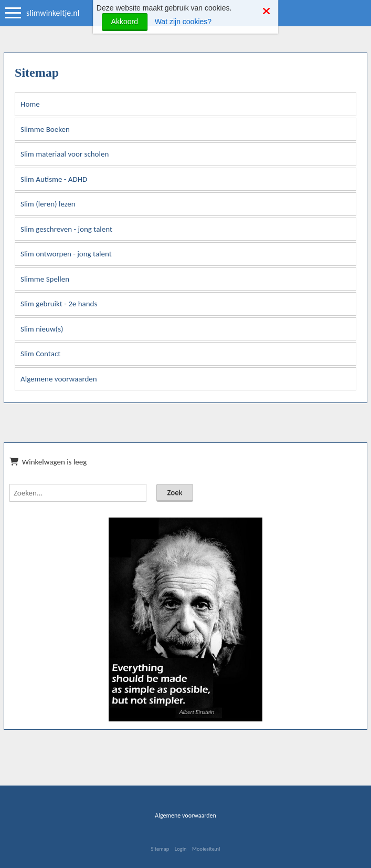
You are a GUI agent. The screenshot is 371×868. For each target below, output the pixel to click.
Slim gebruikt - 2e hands (59, 304)
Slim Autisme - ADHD (54, 179)
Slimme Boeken (45, 129)
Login (181, 849)
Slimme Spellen (45, 279)
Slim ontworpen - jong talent (66, 254)
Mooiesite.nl (206, 849)
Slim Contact (40, 354)
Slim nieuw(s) (42, 329)
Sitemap (160, 849)
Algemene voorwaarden (59, 379)
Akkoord (125, 22)
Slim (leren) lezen (48, 204)
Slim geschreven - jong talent (66, 229)
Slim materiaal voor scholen (65, 154)
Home (30, 104)
